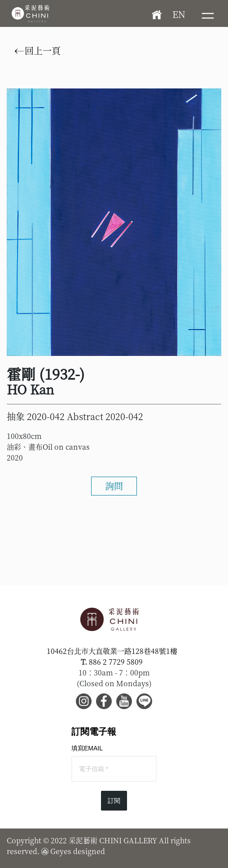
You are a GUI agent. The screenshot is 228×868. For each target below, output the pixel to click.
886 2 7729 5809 (116, 662)
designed (89, 851)
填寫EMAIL (87, 748)
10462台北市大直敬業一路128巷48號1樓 (112, 651)
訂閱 (114, 801)
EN (179, 14)
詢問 (114, 486)
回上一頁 (38, 51)
